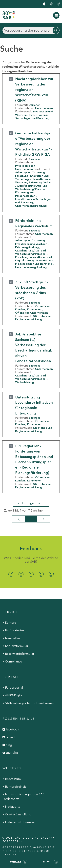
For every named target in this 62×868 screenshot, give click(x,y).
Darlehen (34, 105)
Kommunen (34, 309)
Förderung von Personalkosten (25, 194)
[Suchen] (31, 30)
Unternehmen (44, 108)
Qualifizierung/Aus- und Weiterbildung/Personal (31, 187)
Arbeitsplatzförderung (30, 172)
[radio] (11, 574)
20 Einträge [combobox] (32, 503)
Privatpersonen (25, 166)
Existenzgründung (27, 247)
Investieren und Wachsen (31, 244)
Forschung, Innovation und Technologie (32, 177)
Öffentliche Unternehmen (31, 313)
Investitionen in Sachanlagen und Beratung (32, 117)
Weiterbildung (25, 382)
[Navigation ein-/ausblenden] (56, 15)
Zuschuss (34, 159)
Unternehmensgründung (31, 206)
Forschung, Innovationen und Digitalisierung (33, 259)
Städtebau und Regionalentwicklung (34, 318)
